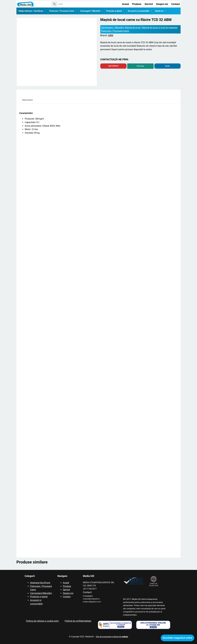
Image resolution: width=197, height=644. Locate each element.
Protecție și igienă (115, 11)
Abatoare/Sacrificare (40, 583)
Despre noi (68, 593)
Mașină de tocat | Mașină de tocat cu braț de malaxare (151, 28)
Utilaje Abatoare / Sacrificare (32, 11)
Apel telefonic (113, 66)
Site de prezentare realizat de (112, 637)
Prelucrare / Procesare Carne (63, 11)
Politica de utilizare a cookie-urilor (42, 621)
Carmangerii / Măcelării (92, 11)
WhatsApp (140, 66)
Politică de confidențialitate (78, 621)
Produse (67, 586)
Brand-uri (161, 11)
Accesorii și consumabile (140, 11)
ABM (111, 35)
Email (167, 66)
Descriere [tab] (27, 100)
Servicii (66, 590)
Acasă (66, 583)
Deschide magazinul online (178, 638)
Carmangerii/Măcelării (41, 593)
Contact (67, 597)
